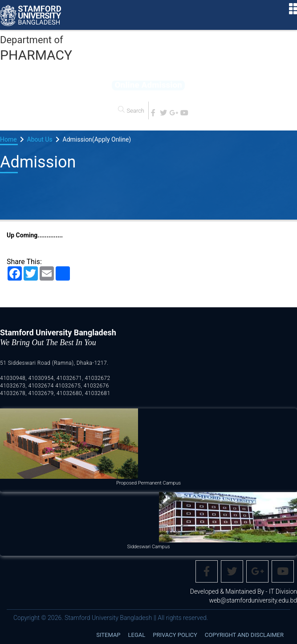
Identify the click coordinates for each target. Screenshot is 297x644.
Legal (137, 635)
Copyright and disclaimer (244, 635)
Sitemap (108, 635)
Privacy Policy (175, 635)
